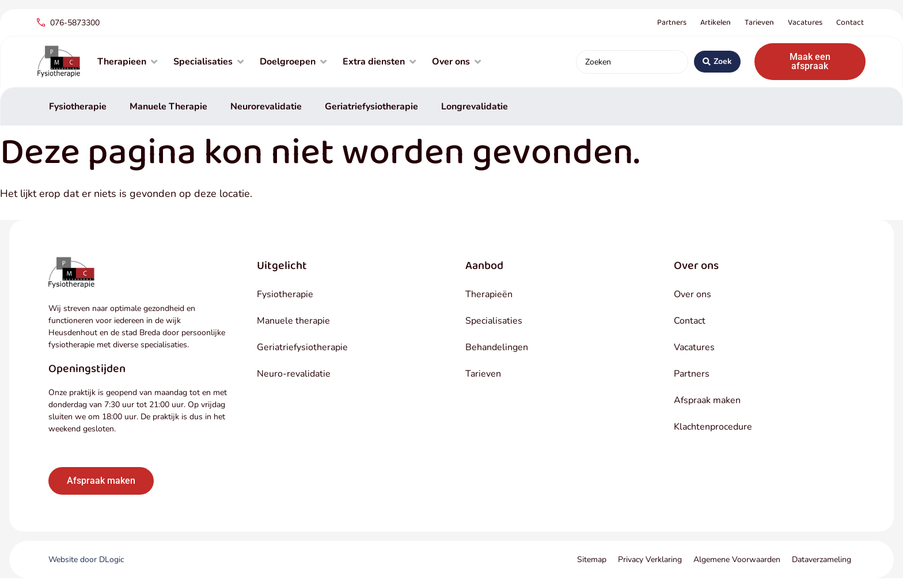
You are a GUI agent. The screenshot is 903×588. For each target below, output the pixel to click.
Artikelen (716, 22)
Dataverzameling (822, 559)
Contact (850, 22)
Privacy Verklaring (650, 559)
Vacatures (805, 22)
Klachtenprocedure (713, 427)
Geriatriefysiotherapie (371, 107)
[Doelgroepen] (294, 62)
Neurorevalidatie (266, 107)
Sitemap (592, 559)
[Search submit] (717, 62)
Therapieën (489, 294)
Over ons (693, 294)
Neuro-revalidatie (294, 374)
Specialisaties (494, 321)
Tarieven (759, 22)
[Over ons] (458, 62)
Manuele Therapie (168, 107)
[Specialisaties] (210, 62)
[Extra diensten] (380, 62)
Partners (672, 22)
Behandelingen (497, 347)
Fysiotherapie (78, 107)
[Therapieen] (128, 62)
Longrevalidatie (475, 107)
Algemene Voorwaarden (737, 559)
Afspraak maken (707, 400)
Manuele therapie (293, 321)
